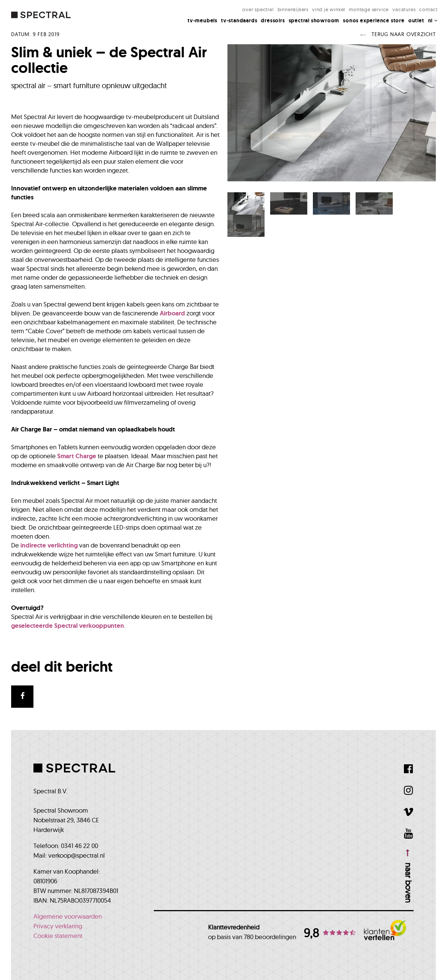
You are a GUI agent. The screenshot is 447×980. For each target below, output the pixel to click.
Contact (428, 9)
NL (433, 20)
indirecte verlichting (49, 545)
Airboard (172, 313)
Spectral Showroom (314, 20)
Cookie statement (58, 936)
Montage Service (369, 9)
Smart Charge (77, 456)
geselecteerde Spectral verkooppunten (68, 626)
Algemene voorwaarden (68, 916)
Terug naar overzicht (398, 34)
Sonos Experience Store (374, 20)
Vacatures (404, 9)
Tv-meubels (203, 20)
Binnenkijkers (293, 9)
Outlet (416, 20)
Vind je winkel (329, 9)
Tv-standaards (239, 20)
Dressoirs (273, 20)
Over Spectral (258, 9)
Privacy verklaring (58, 926)
